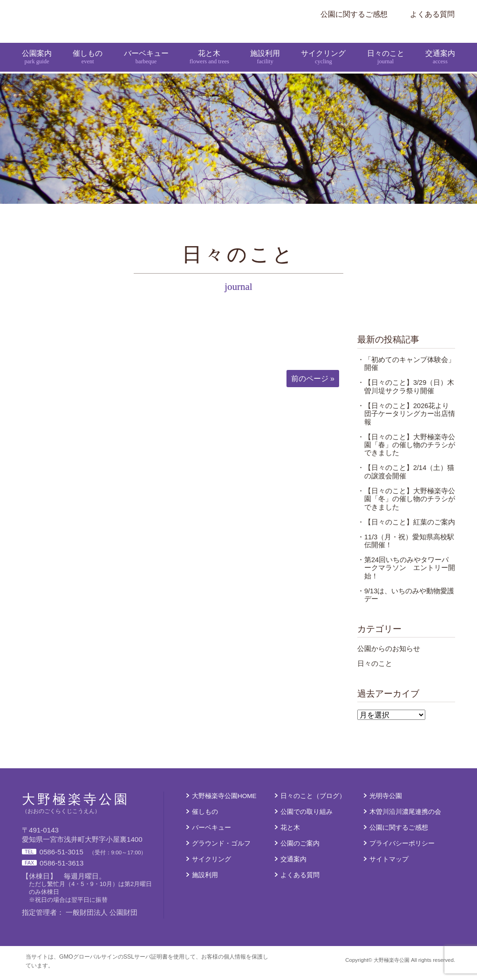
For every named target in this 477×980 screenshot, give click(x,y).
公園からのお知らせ (389, 655)
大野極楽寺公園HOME (224, 802)
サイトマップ (389, 865)
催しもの (88, 45)
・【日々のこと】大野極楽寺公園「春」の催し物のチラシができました (406, 451)
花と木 (209, 45)
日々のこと (386, 45)
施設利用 (266, 45)
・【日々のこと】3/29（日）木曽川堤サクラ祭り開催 (406, 393)
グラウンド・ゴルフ (221, 849)
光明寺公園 (386, 802)
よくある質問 (432, 14)
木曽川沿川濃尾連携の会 (405, 818)
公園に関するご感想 (354, 14)
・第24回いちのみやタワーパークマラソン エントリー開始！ (406, 574)
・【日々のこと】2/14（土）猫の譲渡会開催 (406, 478)
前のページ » (313, 384)
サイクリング (324, 45)
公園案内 (37, 45)
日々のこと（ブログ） (313, 802)
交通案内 (440, 45)
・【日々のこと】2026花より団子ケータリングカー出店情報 (406, 420)
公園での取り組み (307, 818)
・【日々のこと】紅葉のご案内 (406, 528)
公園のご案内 (300, 849)
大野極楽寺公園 (205, 14)
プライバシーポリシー (402, 849)
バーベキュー (146, 45)
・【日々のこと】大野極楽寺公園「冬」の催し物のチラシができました (406, 505)
